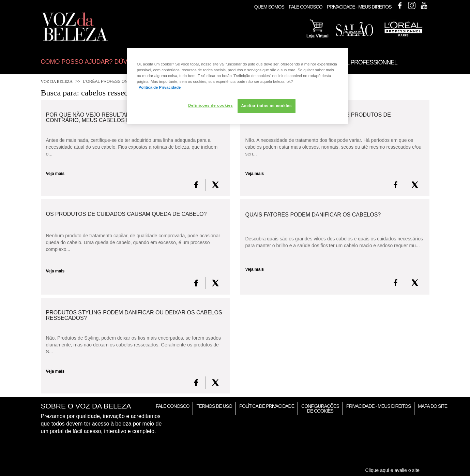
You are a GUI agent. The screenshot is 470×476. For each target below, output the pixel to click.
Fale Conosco (305, 7)
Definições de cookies (210, 105)
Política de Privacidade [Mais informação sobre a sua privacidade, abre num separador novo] (160, 87)
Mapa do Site (433, 406)
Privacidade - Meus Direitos (359, 7)
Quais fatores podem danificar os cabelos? (313, 215)
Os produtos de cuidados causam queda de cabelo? (126, 214)
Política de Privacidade (267, 406)
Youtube (424, 5)
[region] (238, 86)
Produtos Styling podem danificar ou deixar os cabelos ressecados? (134, 315)
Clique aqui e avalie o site (393, 470)
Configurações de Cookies (320, 408)
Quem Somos (269, 7)
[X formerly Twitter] (215, 185)
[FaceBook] (196, 185)
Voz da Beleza (57, 81)
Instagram (412, 5)
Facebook (400, 5)
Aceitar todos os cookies (267, 106)
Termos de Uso (214, 406)
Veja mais (55, 174)
